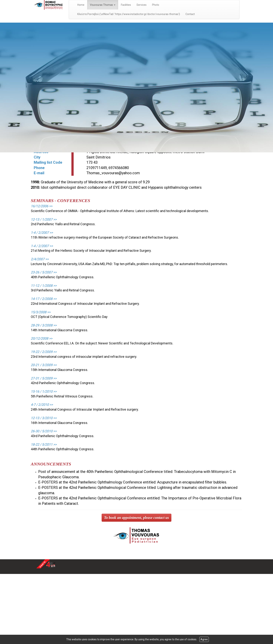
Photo (156, 5)
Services (142, 5)
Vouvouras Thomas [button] (103, 5)
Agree (204, 639)
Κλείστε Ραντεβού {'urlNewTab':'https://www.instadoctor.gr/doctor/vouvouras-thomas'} (129, 14)
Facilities (126, 5)
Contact (190, 14)
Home (81, 5)
